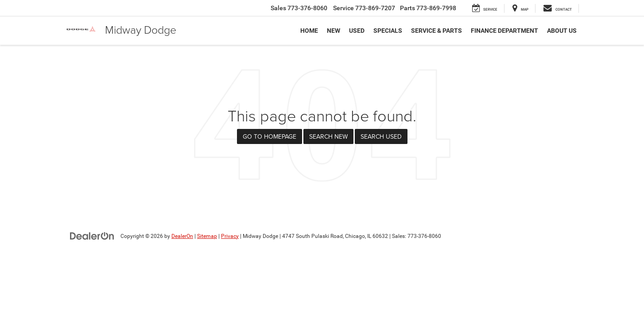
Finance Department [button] (504, 31)
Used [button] (357, 31)
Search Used (381, 136)
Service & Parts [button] (436, 31)
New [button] (334, 31)
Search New (328, 136)
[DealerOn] (92, 236)
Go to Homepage (270, 136)
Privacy (230, 236)
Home (309, 31)
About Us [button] (562, 31)
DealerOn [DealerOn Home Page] (182, 236)
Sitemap (207, 236)
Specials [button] (388, 31)
